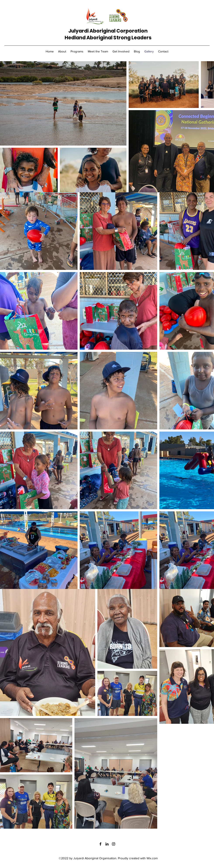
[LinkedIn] (107, 844)
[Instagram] (114, 844)
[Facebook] (100, 844)
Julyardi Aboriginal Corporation (108, 31)
